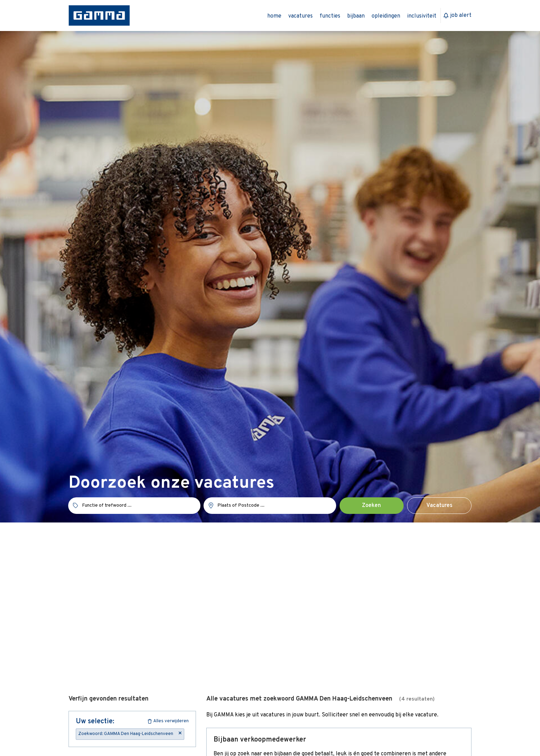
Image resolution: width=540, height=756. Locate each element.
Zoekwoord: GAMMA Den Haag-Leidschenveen (130, 734)
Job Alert (458, 15)
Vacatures (439, 506)
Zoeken (371, 506)
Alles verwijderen (168, 721)
